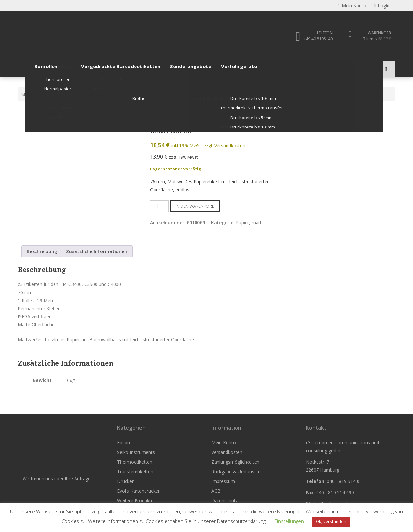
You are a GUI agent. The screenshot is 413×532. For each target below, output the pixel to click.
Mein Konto (224, 442)
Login (382, 6)
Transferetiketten (167, 69)
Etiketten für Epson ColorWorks (95, 94)
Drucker (206, 69)
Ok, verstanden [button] (331, 521)
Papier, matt (221, 94)
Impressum (223, 481)
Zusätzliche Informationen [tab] (97, 251)
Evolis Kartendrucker (248, 69)
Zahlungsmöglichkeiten (235, 462)
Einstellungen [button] (289, 521)
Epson (31, 69)
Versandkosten (227, 452)
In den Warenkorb (195, 206)
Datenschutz (225, 501)
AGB (216, 491)
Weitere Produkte (301, 69)
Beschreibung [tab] (42, 251)
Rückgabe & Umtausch (235, 471)
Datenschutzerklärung (241, 521)
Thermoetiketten (118, 69)
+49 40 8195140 (318, 39)
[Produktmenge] (159, 206)
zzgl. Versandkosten (225, 145)
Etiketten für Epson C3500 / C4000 (168, 94)
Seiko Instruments (69, 69)
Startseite (31, 94)
